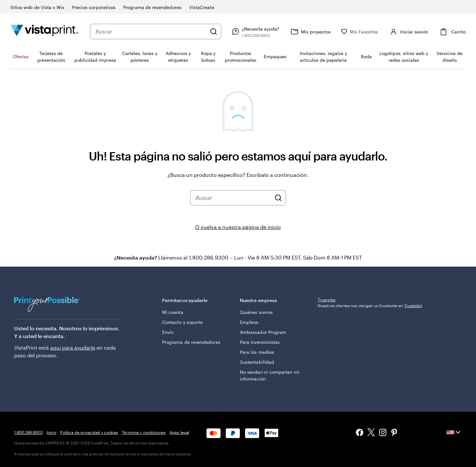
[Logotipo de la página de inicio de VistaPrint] (44, 31)
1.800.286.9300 (28, 432)
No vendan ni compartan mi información (270, 375)
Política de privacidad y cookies (89, 432)
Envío (168, 332)
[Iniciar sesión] (408, 32)
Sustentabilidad (257, 362)
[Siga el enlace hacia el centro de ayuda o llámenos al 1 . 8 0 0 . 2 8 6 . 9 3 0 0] (255, 32)
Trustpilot (327, 300)
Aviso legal (179, 432)
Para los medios (257, 352)
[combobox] (151, 32)
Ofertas (21, 56)
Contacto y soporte (182, 322)
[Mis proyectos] (310, 32)
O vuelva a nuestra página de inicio (238, 227)
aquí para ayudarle (73, 348)
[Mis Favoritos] (360, 32)
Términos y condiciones (144, 432)
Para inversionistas (260, 342)
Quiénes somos (256, 312)
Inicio (52, 432)
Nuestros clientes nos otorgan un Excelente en (370, 306)
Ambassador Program (263, 332)
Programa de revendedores (191, 342)
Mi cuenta (173, 312)
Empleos (249, 322)
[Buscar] (214, 32)
